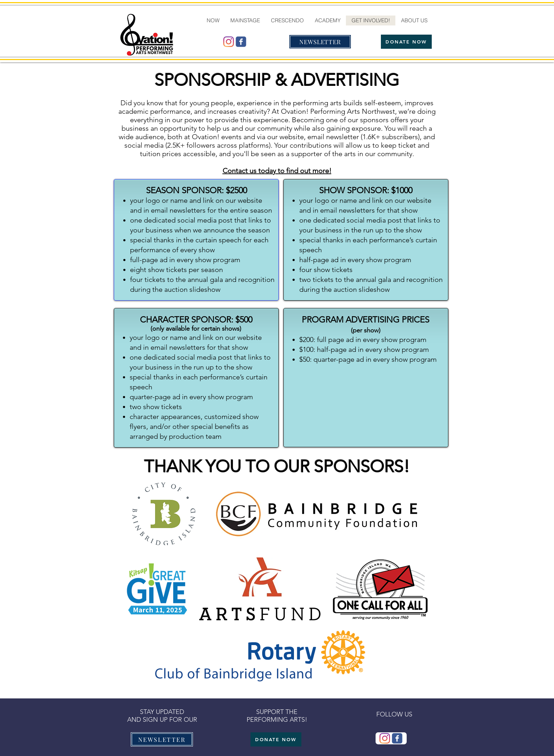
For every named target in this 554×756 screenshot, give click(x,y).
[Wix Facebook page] (241, 42)
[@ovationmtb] (229, 42)
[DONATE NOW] (406, 42)
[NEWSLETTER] (320, 42)
